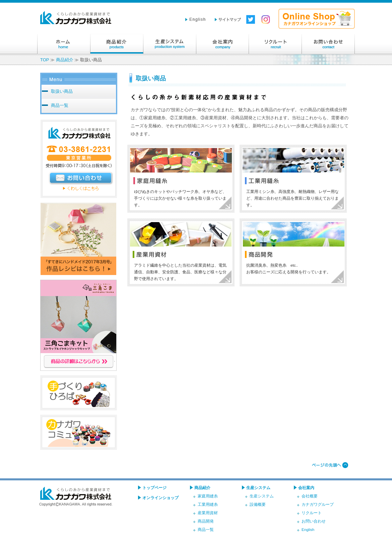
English (308, 529)
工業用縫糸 (208, 504)
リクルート (275, 44)
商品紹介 (117, 44)
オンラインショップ (160, 498)
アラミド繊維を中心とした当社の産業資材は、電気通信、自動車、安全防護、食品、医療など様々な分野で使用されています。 (180, 272)
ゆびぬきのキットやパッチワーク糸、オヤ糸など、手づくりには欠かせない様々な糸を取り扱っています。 (180, 198)
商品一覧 (60, 105)
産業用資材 (208, 513)
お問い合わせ (328, 44)
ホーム (64, 44)
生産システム (170, 44)
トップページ (154, 488)
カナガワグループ (318, 504)
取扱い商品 (62, 91)
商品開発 (206, 521)
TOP (45, 60)
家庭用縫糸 (208, 496)
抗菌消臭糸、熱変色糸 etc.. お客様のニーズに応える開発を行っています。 (288, 268)
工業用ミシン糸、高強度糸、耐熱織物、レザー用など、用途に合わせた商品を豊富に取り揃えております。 (292, 198)
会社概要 (310, 496)
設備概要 (258, 504)
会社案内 (222, 44)
